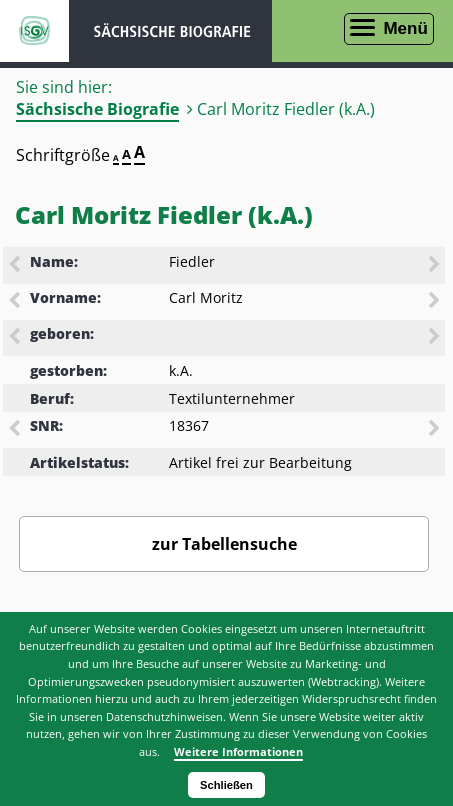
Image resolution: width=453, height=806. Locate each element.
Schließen (226, 785)
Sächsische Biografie (97, 109)
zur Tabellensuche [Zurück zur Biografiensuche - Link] (224, 544)
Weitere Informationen (238, 751)
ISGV (34, 31)
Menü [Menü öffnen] (405, 28)
